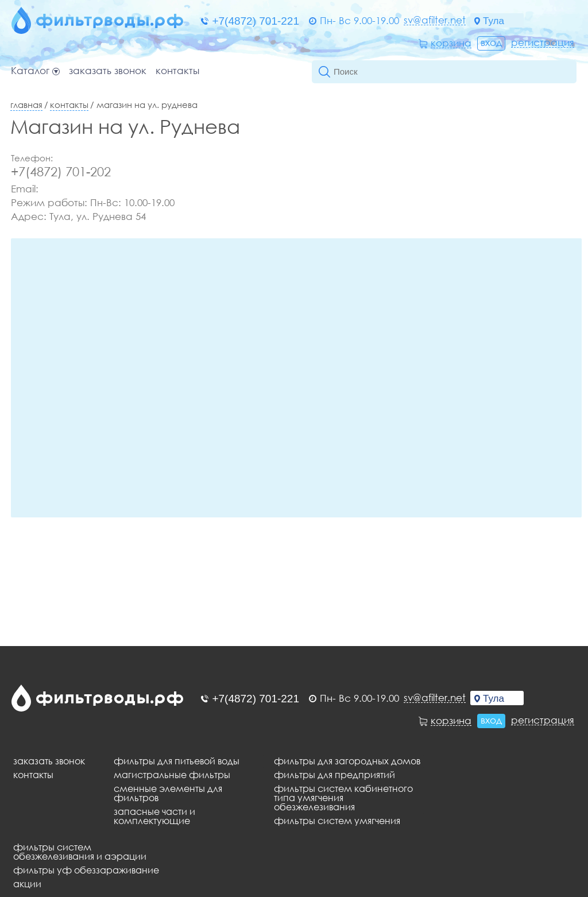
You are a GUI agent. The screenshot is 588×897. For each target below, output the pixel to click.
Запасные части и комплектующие (154, 816)
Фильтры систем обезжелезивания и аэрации (80, 852)
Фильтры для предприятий (334, 775)
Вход (491, 42)
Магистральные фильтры (172, 775)
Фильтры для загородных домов (347, 761)
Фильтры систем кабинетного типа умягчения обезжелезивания (343, 798)
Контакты (177, 71)
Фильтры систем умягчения (337, 821)
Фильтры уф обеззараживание (86, 870)
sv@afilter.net (435, 20)
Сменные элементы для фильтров (168, 793)
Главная (26, 105)
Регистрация (543, 42)
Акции (27, 884)
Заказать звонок (108, 71)
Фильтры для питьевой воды (177, 761)
